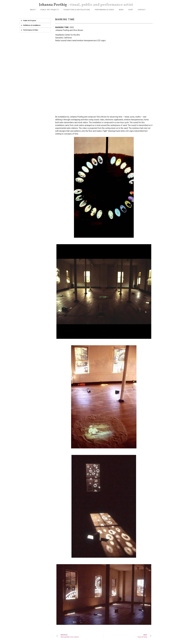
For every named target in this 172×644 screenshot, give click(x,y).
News (121, 10)
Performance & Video (104, 10)
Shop (131, 10)
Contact (142, 10)
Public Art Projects (50, 10)
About (33, 10)
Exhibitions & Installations (77, 10)
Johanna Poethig (86, 4)
